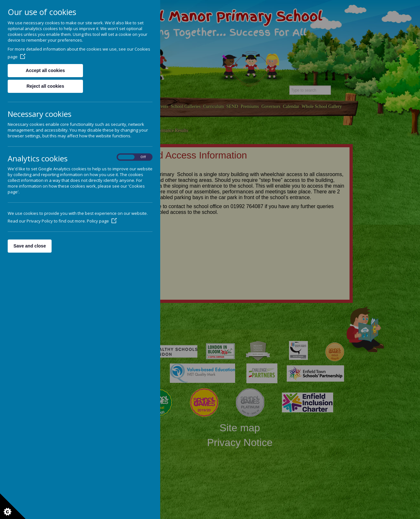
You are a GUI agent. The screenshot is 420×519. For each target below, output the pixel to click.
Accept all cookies (45, 70)
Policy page (102, 221)
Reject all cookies (45, 86)
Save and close (30, 246)
